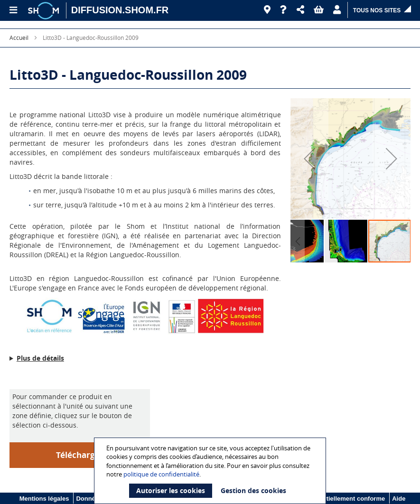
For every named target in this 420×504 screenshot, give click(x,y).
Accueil (19, 37)
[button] (300, 10)
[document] (211, 471)
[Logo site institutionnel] (45, 10)
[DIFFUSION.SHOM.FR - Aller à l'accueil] (120, 10)
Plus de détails (40, 358)
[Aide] (284, 10)
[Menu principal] (13, 10)
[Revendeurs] (267, 10)
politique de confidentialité (161, 474)
